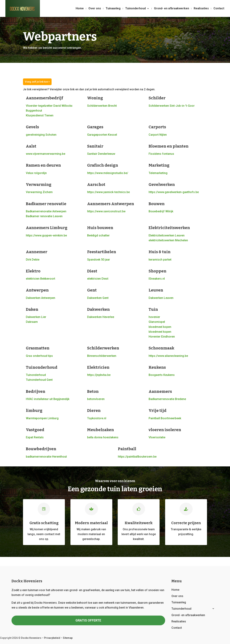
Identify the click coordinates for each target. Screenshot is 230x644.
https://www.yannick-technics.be (108, 192)
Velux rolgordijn (36, 173)
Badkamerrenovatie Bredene (167, 399)
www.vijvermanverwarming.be (46, 154)
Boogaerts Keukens (162, 375)
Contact (219, 9)
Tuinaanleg (113, 9)
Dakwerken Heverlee (101, 317)
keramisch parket (160, 260)
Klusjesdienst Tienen (40, 115)
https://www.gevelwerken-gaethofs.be (174, 192)
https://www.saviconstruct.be (106, 211)
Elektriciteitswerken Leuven (167, 235)
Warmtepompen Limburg (42, 418)
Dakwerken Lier (36, 317)
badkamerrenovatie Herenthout (46, 457)
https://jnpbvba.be (99, 375)
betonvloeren (96, 399)
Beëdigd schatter (98, 235)
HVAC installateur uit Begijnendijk (48, 399)
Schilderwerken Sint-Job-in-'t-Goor (172, 106)
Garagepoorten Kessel (102, 135)
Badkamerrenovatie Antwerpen (46, 211)
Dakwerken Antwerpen (41, 298)
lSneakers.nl (157, 279)
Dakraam (32, 322)
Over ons (95, 9)
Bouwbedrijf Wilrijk (161, 211)
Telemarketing (158, 173)
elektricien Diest (98, 279)
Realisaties (201, 9)
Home (80, 9)
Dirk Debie (33, 260)
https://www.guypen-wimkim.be (46, 235)
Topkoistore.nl (97, 418)
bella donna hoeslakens (103, 437)
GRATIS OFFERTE (88, 620)
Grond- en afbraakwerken (172, 9)
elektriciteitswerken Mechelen (168, 240)
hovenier (154, 317)
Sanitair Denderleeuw (101, 154)
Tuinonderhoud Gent (39, 380)
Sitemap (68, 638)
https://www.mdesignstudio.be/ (108, 173)
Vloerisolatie (157, 437)
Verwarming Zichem (39, 192)
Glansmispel (157, 322)
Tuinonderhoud (135, 9)
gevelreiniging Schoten (41, 135)
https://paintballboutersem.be (137, 457)
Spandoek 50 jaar (99, 260)
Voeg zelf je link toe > (37, 82)
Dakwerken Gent (98, 298)
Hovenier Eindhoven (162, 337)
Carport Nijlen (158, 135)
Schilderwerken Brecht (102, 106)
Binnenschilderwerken (102, 356)
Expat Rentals (35, 437)
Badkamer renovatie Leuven (44, 216)
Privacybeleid (52, 638)
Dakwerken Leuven (161, 298)
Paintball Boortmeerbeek (165, 418)
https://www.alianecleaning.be (168, 356)
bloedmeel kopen (160, 327)
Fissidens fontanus (161, 154)
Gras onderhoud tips (39, 356)
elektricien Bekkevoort (41, 279)
